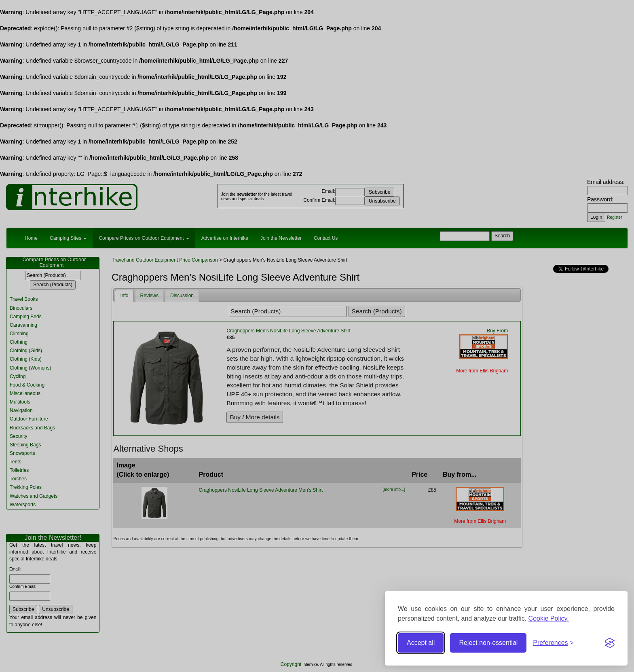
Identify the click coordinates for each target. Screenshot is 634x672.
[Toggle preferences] (553, 643)
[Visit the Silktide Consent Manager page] (610, 643)
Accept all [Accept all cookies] (421, 643)
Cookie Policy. (549, 618)
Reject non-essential (488, 643)
